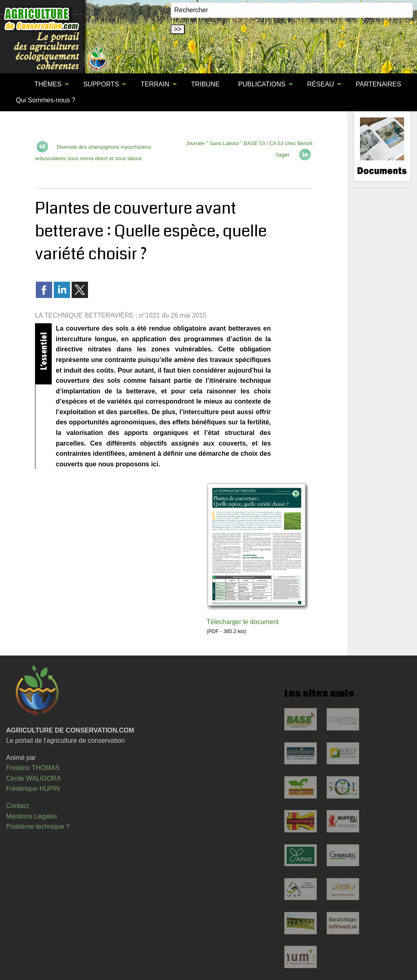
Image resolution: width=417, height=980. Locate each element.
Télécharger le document (243, 622)
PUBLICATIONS (262, 84)
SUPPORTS (101, 84)
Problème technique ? (38, 827)
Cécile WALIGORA (34, 778)
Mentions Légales (32, 816)
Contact (17, 806)
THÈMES (48, 84)
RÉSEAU (320, 84)
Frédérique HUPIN (33, 789)
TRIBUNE (205, 84)
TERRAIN (155, 84)
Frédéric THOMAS (33, 768)
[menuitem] (16, 84)
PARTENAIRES (378, 84)
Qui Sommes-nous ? (46, 100)
